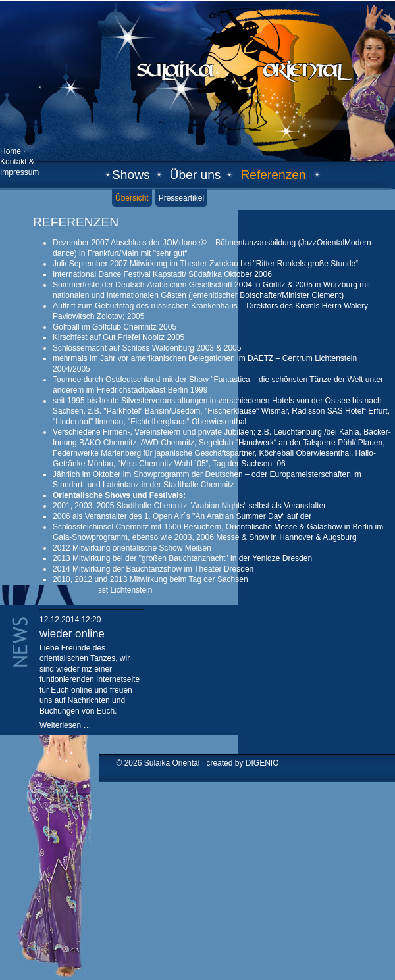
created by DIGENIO (242, 763)
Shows (131, 175)
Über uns (196, 175)
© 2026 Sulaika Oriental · (162, 763)
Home (11, 151)
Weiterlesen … (65, 725)
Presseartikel (181, 198)
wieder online (72, 634)
